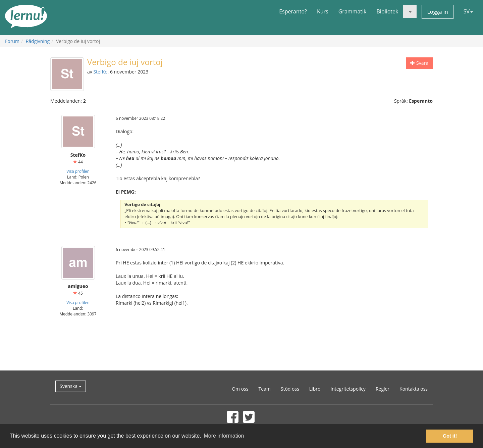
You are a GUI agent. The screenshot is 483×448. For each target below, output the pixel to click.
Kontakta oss (414, 389)
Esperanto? (293, 11)
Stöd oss (290, 389)
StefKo (100, 72)
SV (468, 11)
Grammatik (353, 11)
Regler (383, 389)
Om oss (240, 389)
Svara (419, 63)
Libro (315, 389)
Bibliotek (387, 11)
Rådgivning (38, 41)
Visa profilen (78, 171)
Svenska (71, 386)
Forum (12, 41)
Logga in (437, 12)
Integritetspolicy (348, 389)
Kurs (323, 11)
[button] (410, 11)
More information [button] (224, 436)
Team (264, 389)
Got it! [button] (450, 436)
